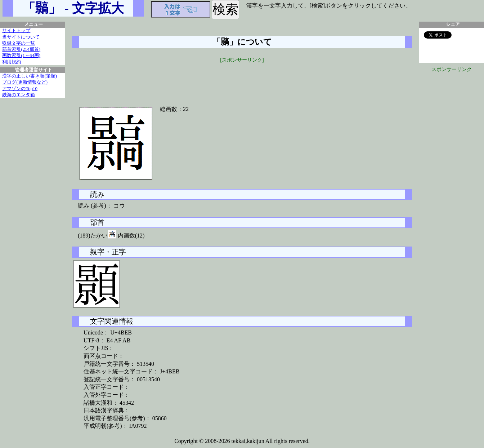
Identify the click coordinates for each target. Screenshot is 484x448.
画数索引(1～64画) (21, 56)
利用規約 (12, 62)
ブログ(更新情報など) (25, 82)
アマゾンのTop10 (20, 89)
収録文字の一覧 (19, 43)
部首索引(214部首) (21, 49)
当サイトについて (21, 37)
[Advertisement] (242, 80)
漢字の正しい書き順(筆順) (30, 76)
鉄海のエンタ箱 (19, 95)
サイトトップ (16, 31)
